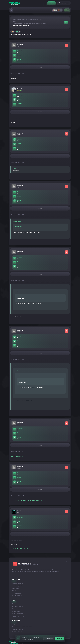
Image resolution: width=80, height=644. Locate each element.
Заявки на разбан (17, 614)
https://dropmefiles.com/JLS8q (19, 548)
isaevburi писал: (17, 221)
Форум (15, 22)
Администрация (17, 596)
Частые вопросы (17, 632)
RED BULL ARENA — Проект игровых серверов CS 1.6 (27, 20)
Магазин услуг (16, 588)
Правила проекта (17, 629)
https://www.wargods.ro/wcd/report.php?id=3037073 (26, 500)
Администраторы (17, 606)
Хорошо (59, 638)
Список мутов (16, 611)
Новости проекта (17, 586)
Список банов (16, 609)
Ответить (40, 67)
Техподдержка (16, 593)
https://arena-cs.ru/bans (17, 456)
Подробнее (49, 638)
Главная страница (17, 583)
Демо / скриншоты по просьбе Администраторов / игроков (30, 24)
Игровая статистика (18, 616)
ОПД (13, 624)
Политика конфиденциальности (22, 627)
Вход (51, 3)
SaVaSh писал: (16, 169)
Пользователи (16, 604)
